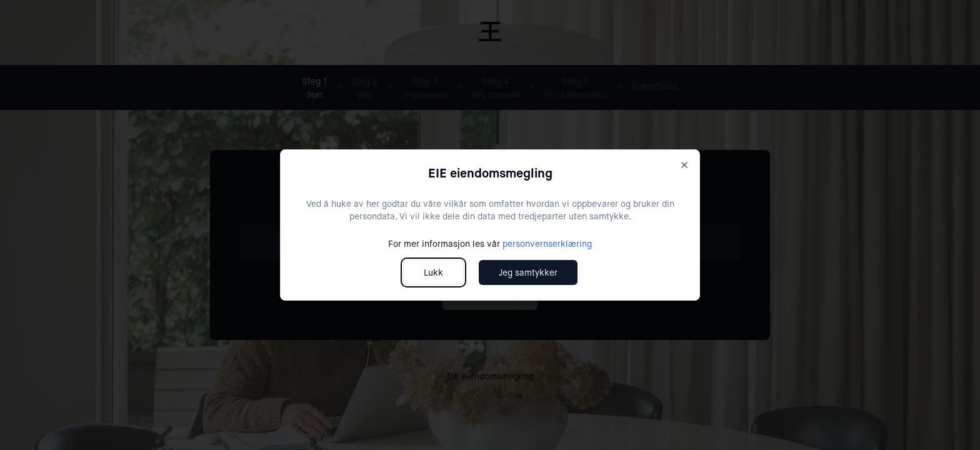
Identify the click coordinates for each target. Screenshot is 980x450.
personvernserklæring (547, 244)
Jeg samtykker (528, 272)
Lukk (433, 272)
